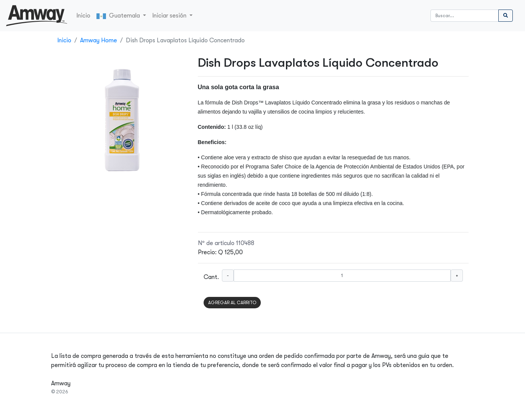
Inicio (83, 16)
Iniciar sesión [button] (170, 16)
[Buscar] (465, 16)
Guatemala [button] (119, 16)
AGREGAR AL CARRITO (232, 303)
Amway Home (99, 40)
